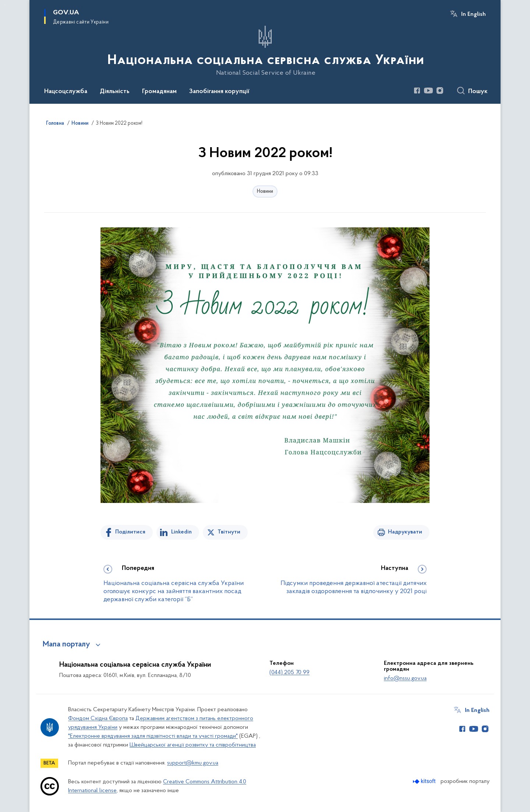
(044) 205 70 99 (289, 673)
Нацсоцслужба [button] (66, 92)
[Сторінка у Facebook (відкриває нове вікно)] (417, 91)
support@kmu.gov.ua (193, 763)
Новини (265, 192)
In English (474, 14)
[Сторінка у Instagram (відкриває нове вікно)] (440, 91)
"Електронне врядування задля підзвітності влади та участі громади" (153, 736)
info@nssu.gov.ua (405, 678)
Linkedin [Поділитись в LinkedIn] (181, 532)
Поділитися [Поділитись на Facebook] (130, 532)
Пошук (478, 92)
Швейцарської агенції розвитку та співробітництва (193, 745)
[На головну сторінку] (265, 51)
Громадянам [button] (159, 92)
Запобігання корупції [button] (219, 92)
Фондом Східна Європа (98, 719)
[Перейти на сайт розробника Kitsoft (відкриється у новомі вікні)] (425, 781)
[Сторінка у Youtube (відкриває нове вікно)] (428, 91)
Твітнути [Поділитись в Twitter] (229, 532)
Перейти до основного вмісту (5, 5)
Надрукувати (405, 532)
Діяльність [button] (115, 92)
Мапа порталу (66, 645)
